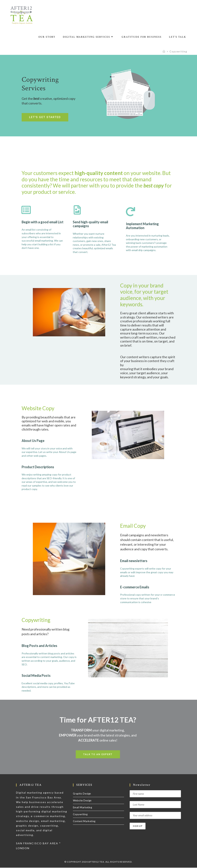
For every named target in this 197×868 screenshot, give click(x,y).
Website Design (82, 801)
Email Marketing (83, 808)
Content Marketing (84, 822)
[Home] (164, 51)
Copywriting (178, 51)
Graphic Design (82, 794)
